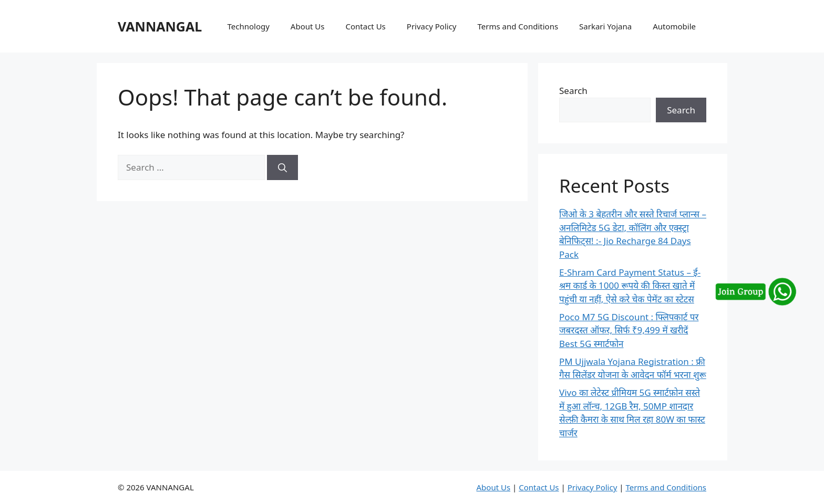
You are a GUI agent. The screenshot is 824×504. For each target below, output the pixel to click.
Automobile (674, 26)
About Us (308, 26)
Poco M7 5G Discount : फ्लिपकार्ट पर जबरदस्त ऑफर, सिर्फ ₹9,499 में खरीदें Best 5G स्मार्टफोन (629, 330)
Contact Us (365, 26)
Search (573, 91)
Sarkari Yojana (605, 26)
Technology (248, 26)
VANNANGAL (160, 26)
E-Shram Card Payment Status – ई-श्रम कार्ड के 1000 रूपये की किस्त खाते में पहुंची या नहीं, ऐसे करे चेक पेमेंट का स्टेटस (630, 286)
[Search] (282, 167)
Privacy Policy (432, 26)
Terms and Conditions (518, 26)
